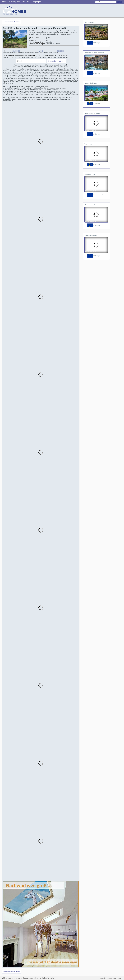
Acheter (5, 2)
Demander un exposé (56, 61)
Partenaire (20, 2)
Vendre (12, 2)
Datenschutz (111, 978)
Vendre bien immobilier (47, 978)
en (37, 2)
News (28, 2)
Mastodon (103, 978)
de (34, 2)
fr (40, 2)
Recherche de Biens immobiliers (28, 978)
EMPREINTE (119, 978)
